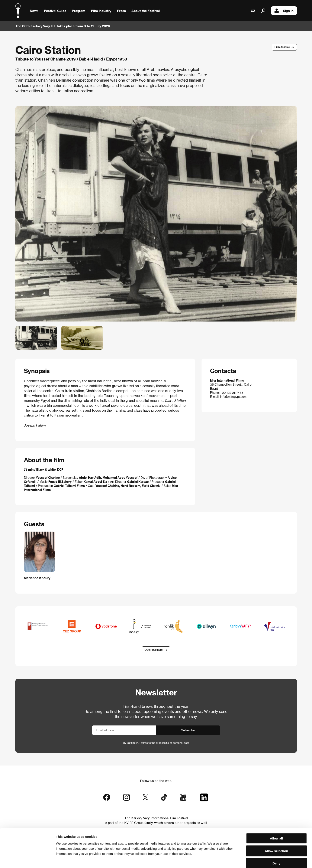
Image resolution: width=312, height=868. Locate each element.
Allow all (276, 816)
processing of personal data (173, 743)
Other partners (154, 650)
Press (121, 11)
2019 (71, 59)
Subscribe (188, 730)
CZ (253, 11)
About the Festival (146, 11)
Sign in (284, 11)
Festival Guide (55, 11)
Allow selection (276, 828)
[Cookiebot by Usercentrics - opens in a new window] (28, 860)
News (34, 11)
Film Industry (101, 11)
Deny (276, 841)
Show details (223, 860)
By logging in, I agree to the (156, 743)
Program (79, 11)
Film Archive (282, 47)
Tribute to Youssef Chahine (41, 59)
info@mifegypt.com (233, 397)
